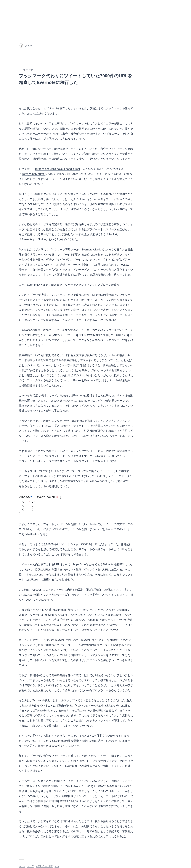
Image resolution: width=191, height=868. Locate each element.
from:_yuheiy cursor (34, 174)
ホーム (22, 866)
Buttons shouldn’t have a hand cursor (58, 169)
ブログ (30, 866)
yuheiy (25, 46)
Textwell (60, 640)
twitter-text (33, 534)
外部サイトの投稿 (44, 866)
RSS (57, 866)
